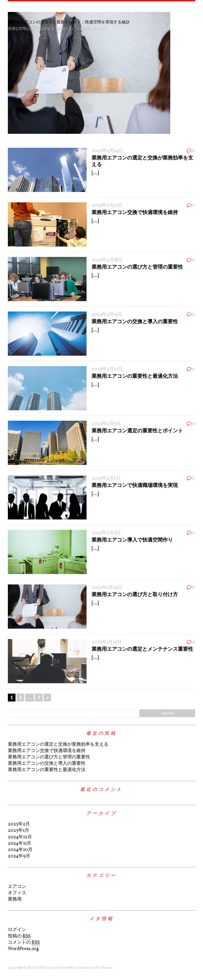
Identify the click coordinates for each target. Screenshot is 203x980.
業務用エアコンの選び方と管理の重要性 (137, 267)
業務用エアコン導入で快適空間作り (132, 540)
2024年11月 (20, 844)
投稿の (19, 936)
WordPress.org (23, 949)
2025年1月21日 (107, 642)
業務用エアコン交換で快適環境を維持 (135, 212)
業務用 (15, 899)
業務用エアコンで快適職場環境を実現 (135, 485)
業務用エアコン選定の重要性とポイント (137, 430)
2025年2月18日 (107, 260)
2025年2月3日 (106, 533)
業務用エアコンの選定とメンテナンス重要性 (142, 649)
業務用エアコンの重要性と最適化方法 (135, 376)
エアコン (17, 887)
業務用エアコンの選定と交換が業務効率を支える (58, 745)
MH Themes (104, 967)
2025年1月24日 (107, 588)
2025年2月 (19, 824)
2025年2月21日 (107, 206)
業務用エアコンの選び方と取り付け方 (135, 594)
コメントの (24, 943)
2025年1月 (19, 831)
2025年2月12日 (107, 369)
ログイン (17, 930)
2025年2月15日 (107, 315)
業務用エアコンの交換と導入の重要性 (135, 321)
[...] (95, 173)
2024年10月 (20, 850)
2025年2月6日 (106, 478)
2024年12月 (20, 837)
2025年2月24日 (107, 151)
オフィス (17, 893)
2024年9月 (19, 856)
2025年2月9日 (106, 424)
